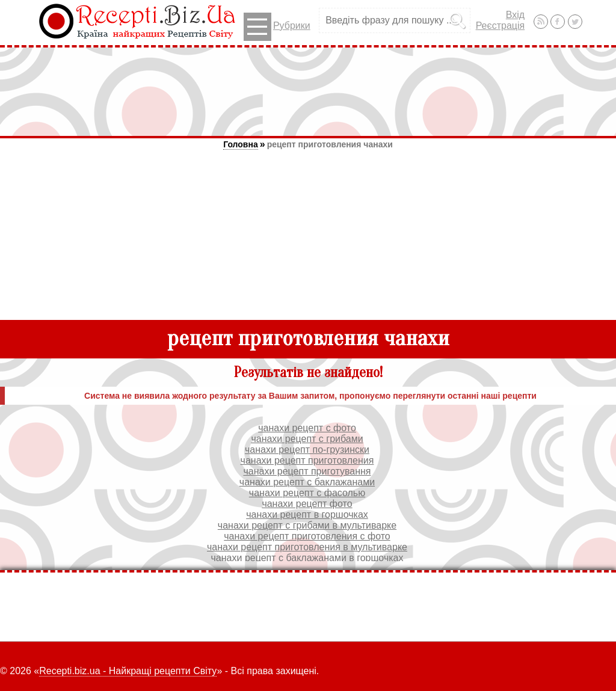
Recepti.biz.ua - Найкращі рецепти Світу (128, 671)
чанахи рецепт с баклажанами (307, 482)
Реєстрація (500, 26)
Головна (241, 144)
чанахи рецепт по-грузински (307, 450)
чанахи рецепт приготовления (307, 460)
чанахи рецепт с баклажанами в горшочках (307, 558)
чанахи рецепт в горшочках (307, 514)
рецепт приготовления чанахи (330, 144)
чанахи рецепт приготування (307, 471)
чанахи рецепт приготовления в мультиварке (307, 547)
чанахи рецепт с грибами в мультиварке (307, 525)
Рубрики (277, 27)
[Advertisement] (308, 91)
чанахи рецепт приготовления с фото (307, 536)
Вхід (515, 15)
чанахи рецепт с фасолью (307, 493)
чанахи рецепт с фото (307, 428)
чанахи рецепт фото (307, 504)
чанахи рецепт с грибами (307, 439)
